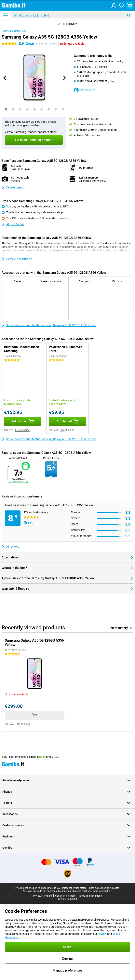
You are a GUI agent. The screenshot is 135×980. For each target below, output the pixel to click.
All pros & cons (13, 224)
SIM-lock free (85, 90)
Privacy (37, 896)
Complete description (17, 259)
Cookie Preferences (65, 896)
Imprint (48, 896)
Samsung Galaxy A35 (15, 31)
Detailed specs (13, 187)
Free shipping (22, 430)
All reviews (10, 547)
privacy (102, 934)
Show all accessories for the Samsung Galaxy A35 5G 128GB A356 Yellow (49, 325)
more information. (102, 891)
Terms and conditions (90, 896)
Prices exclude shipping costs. (104, 888)
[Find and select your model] (71, 15)
